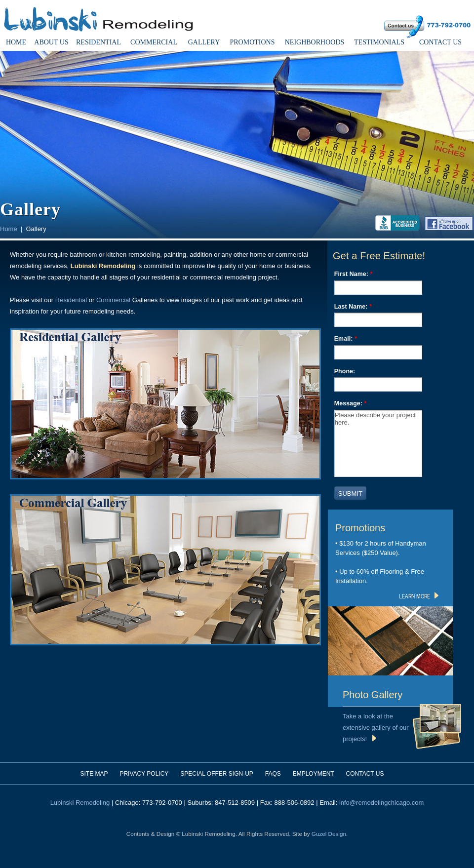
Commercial (154, 42)
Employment (314, 774)
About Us (51, 42)
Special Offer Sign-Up (217, 774)
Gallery (204, 42)
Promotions (252, 42)
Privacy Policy (144, 774)
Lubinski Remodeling (80, 803)
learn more (419, 595)
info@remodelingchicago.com (381, 803)
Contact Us (440, 42)
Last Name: (353, 307)
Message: (351, 403)
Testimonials (379, 42)
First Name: (354, 274)
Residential (99, 42)
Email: (346, 339)
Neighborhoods (315, 42)
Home (16, 42)
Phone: (345, 371)
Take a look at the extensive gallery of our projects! (376, 728)
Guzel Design (329, 834)
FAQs (273, 774)
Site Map (94, 774)
